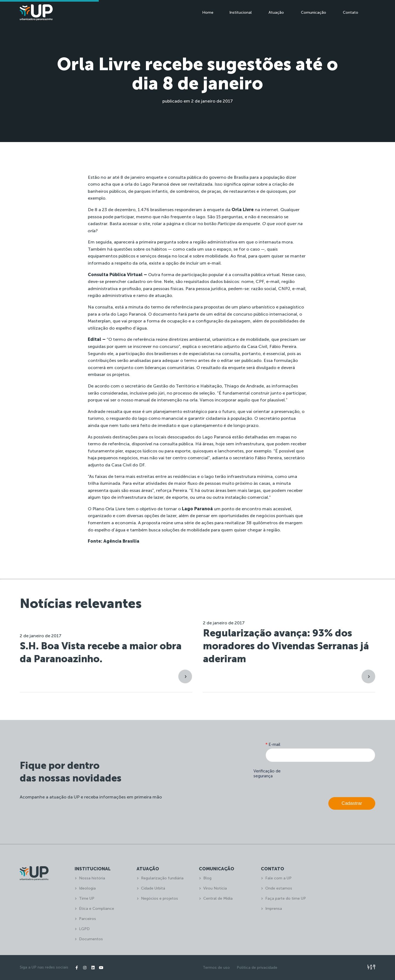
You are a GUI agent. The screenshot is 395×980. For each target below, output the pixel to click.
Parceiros (88, 919)
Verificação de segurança (267, 774)
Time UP (87, 898)
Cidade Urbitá (153, 888)
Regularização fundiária (162, 878)
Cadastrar (352, 803)
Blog (207, 878)
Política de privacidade (257, 968)
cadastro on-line (144, 281)
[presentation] (334, 778)
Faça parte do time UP (286, 898)
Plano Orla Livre (109, 509)
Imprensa (274, 909)
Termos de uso (216, 968)
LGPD (84, 929)
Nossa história (92, 878)
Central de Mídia (218, 898)
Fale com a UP (278, 878)
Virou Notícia (215, 888)
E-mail (273, 744)
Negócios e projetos (160, 898)
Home (208, 12)
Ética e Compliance (97, 909)
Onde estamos (279, 888)
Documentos (91, 939)
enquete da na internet (242, 210)
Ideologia (87, 888)
